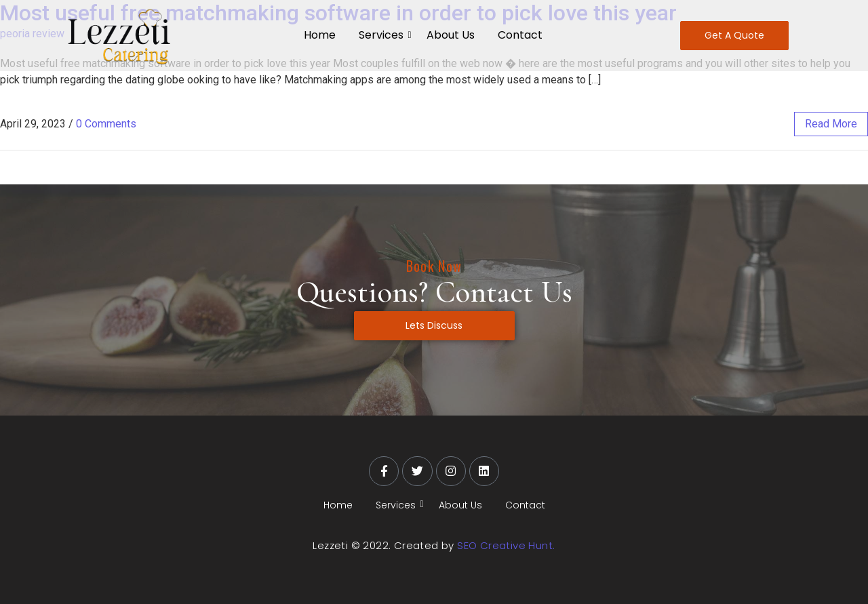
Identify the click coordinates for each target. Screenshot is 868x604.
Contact (520, 35)
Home (320, 35)
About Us (451, 35)
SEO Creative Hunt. (506, 545)
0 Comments (106, 124)
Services (383, 35)
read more (831, 124)
